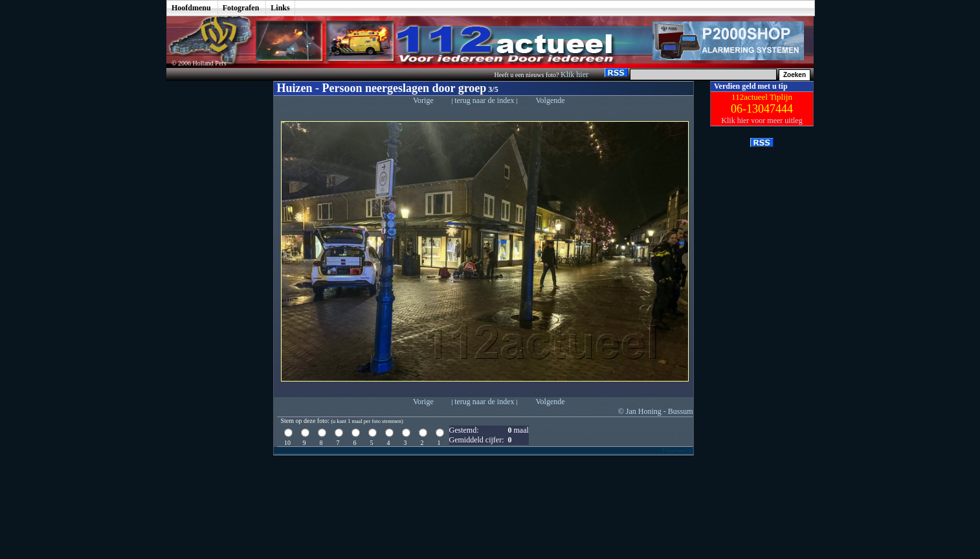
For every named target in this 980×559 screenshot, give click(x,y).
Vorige (423, 100)
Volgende (550, 100)
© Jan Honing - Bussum (656, 411)
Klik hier (575, 74)
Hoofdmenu (191, 8)
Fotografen (241, 8)
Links (280, 8)
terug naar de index (485, 100)
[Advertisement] (210, 275)
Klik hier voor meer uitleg (762, 120)
